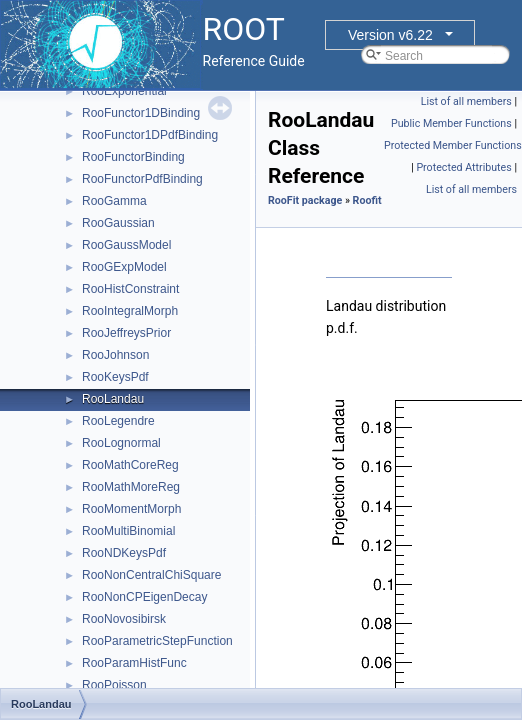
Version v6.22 (390, 35)
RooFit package (305, 200)
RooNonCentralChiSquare (151, 575)
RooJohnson (115, 355)
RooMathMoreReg (131, 487)
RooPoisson (114, 685)
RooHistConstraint (130, 289)
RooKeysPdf (115, 377)
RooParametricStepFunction (157, 641)
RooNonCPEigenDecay (144, 597)
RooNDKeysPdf (124, 553)
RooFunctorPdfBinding (142, 179)
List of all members (466, 101)
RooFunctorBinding (133, 157)
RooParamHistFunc (134, 663)
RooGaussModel (126, 245)
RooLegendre (118, 421)
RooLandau (113, 399)
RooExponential (124, 91)
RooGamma (114, 201)
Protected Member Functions (453, 145)
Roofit (367, 200)
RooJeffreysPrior (126, 333)
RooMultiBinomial (128, 531)
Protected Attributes (463, 167)
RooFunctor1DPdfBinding (150, 135)
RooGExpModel (124, 267)
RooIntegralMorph (130, 311)
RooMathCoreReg (130, 465)
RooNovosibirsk (124, 619)
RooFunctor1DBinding (141, 113)
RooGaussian (118, 223)
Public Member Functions (451, 123)
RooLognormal (121, 443)
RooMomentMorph (131, 509)
